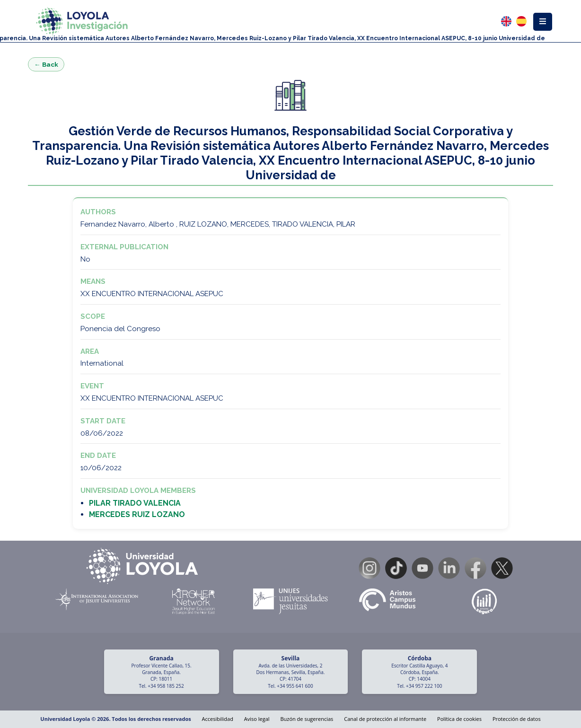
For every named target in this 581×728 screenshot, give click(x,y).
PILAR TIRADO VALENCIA (135, 503)
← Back (46, 64)
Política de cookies (459, 719)
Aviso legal (257, 719)
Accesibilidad (218, 719)
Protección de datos (517, 719)
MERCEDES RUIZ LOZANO (137, 514)
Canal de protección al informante (385, 719)
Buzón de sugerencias (307, 719)
